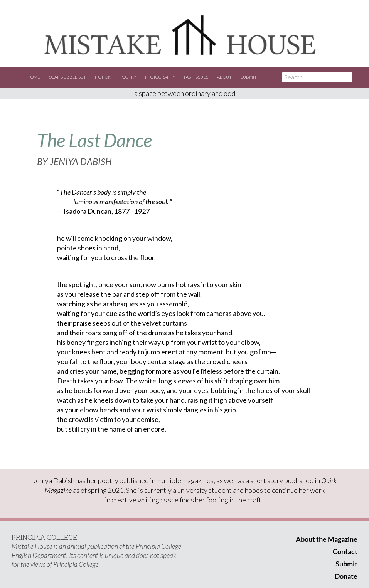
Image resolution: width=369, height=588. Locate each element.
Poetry (128, 77)
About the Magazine (327, 539)
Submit (249, 77)
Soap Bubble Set (67, 77)
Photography (160, 77)
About (224, 77)
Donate (346, 576)
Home (34, 77)
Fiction (103, 77)
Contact (345, 551)
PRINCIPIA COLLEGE (44, 537)
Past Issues (196, 77)
